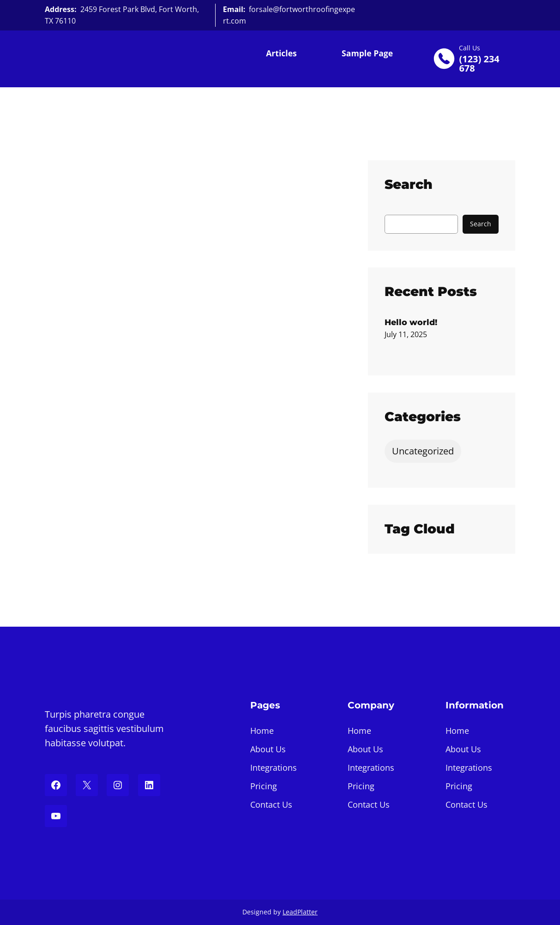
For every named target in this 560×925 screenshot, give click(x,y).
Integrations (274, 768)
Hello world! (411, 322)
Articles (281, 53)
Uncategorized (423, 451)
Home (262, 731)
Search (481, 224)
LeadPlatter (300, 912)
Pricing (264, 786)
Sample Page (367, 53)
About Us (268, 749)
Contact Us (271, 804)
